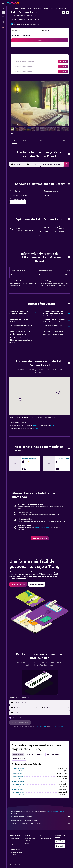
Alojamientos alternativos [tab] (35, 754)
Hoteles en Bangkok (18, 768)
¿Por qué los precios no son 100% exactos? (41, 824)
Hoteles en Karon (17, 776)
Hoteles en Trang (49, 8)
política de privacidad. (57, 726)
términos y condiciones (40, 726)
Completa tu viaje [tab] (19, 759)
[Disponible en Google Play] (60, 841)
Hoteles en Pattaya (18, 787)
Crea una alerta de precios (42, 528)
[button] (3, 3)
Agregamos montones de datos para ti (41, 820)
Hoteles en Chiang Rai (19, 790)
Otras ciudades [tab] (18, 754)
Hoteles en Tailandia (37, 8)
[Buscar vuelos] (3, 9)
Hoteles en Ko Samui (18, 782)
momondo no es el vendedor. (41, 817)
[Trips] (3, 22)
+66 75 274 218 (16, 22)
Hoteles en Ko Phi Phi (19, 795)
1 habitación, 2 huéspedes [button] (21, 35)
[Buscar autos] (3, 17)
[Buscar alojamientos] (3, 13)
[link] (40, 538)
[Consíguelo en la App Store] (60, 846)
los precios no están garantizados (55, 811)
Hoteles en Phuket (18, 771)
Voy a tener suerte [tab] (53, 754)
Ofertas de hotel (15, 8)
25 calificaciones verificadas (29, 24)
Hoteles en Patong (18, 779)
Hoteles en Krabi (17, 774)
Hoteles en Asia (25, 8)
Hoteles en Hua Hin (18, 792)
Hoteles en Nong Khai (19, 784)
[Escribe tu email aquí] (42, 713)
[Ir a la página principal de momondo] (13, 3)
